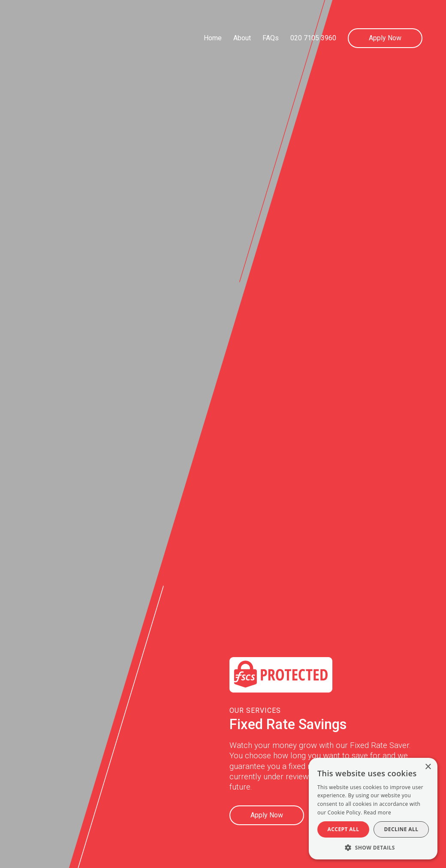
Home (213, 38)
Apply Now (385, 38)
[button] (373, 847)
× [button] (428, 767)
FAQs (271, 38)
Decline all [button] (401, 829)
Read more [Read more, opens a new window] (377, 812)
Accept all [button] (344, 829)
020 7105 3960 (313, 38)
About (242, 38)
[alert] (373, 809)
